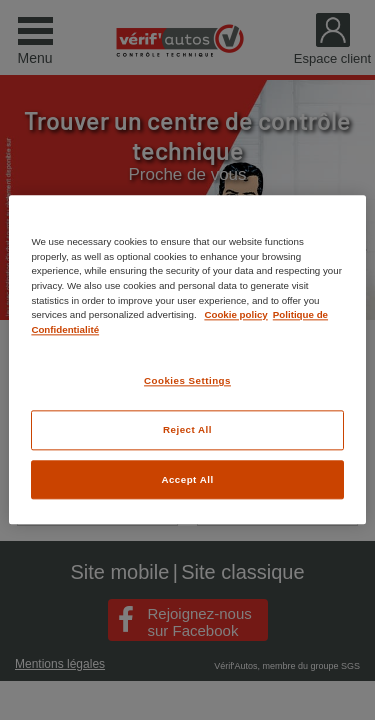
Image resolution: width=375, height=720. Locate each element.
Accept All (187, 479)
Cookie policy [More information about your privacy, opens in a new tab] (235, 314)
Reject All (187, 429)
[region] (187, 359)
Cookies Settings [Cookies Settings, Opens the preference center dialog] (187, 381)
